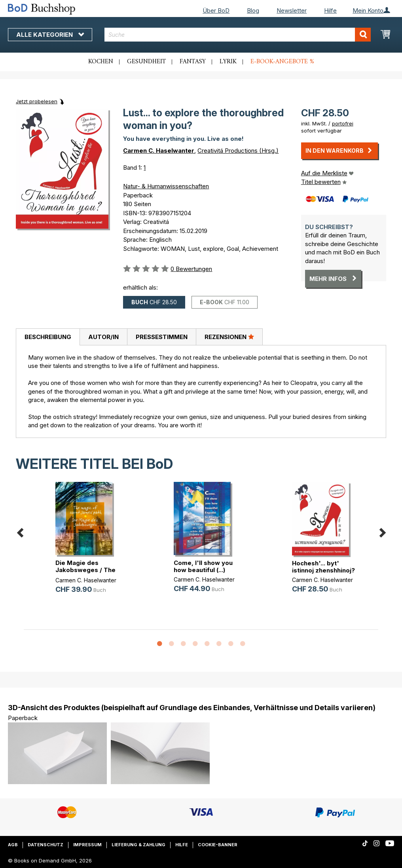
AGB (13, 845)
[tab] (48, 337)
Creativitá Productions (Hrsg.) (238, 151)
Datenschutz (46, 845)
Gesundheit (146, 62)
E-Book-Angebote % (282, 62)
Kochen (101, 62)
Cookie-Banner (218, 845)
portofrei (343, 123)
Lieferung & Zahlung (138, 845)
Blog (253, 10)
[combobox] (238, 35)
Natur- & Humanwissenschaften (166, 186)
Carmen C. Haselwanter (159, 151)
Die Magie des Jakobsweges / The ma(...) (85, 570)
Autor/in (103, 337)
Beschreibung (48, 337)
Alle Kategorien (50, 35)
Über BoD (216, 10)
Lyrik (228, 62)
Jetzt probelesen (37, 101)
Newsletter (292, 10)
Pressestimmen (162, 337)
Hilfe (330, 10)
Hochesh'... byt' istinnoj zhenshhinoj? (323, 567)
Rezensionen (229, 337)
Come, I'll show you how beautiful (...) (203, 566)
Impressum (87, 845)
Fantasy (193, 62)
